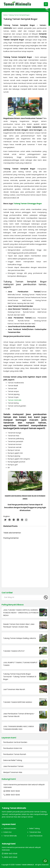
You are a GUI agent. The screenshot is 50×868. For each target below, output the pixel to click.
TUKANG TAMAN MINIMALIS (25, 865)
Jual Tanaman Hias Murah (14, 689)
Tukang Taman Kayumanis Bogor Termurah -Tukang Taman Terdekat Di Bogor (20, 677)
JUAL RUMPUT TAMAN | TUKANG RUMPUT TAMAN (20, 664)
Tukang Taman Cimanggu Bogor (28, 204)
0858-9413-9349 (13, 791)
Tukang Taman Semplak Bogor (19, 15)
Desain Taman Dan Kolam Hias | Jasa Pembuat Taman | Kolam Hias (19, 626)
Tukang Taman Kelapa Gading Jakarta (20, 638)
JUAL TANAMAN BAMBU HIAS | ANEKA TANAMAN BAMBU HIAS (19, 728)
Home (5, 15)
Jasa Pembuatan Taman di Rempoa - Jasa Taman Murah (19, 715)
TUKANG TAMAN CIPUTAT (14, 651)
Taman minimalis (15, 400)
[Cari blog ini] (23, 597)
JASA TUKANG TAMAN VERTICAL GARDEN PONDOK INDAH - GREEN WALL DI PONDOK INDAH (21, 613)
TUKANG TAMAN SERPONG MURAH (18, 702)
